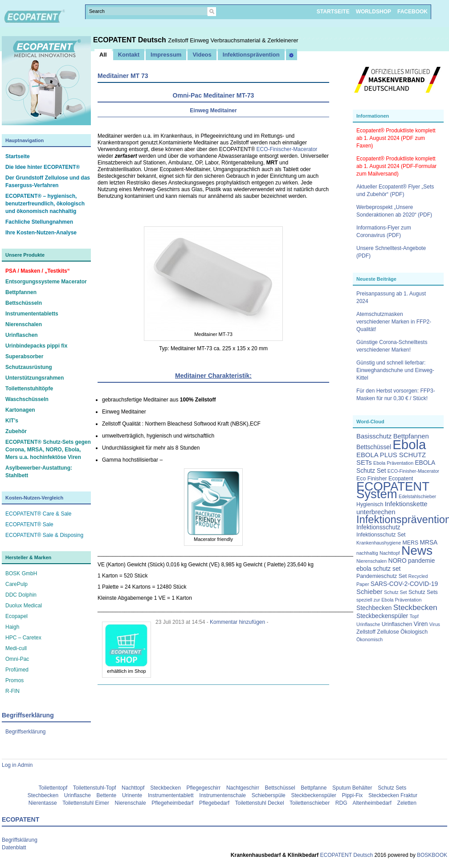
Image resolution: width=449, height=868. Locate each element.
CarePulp (16, 584)
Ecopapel (16, 616)
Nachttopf (133, 788)
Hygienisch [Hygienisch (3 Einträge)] (370, 504)
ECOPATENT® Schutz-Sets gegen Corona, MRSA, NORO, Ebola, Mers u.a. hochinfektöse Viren (48, 450)
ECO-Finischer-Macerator (287, 149)
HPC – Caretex (23, 638)
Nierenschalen (24, 324)
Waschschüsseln (27, 399)
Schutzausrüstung (29, 367)
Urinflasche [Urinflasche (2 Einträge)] (368, 624)
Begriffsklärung (20, 840)
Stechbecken (43, 795)
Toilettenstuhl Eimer (86, 803)
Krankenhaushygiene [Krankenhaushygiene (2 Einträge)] (379, 543)
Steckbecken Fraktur (393, 795)
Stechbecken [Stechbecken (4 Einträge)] (374, 608)
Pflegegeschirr (204, 788)
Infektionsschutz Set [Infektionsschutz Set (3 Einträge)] (381, 535)
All (103, 55)
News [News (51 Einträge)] (417, 551)
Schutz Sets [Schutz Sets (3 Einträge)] (423, 592)
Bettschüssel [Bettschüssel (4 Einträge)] (374, 447)
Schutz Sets (392, 788)
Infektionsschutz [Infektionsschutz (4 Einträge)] (378, 527)
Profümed (17, 670)
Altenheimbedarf (372, 803)
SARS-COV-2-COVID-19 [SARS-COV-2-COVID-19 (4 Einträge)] (404, 584)
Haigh (12, 627)
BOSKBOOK (431, 855)
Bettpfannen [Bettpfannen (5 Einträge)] (411, 436)
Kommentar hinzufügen (237, 622)
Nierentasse (43, 803)
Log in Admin (17, 765)
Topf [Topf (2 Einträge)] (414, 616)
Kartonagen (20, 410)
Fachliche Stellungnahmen (39, 222)
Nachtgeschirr (243, 788)
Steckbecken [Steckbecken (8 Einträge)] (415, 607)
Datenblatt (14, 848)
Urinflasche (78, 795)
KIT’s (12, 421)
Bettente (107, 795)
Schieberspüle (269, 795)
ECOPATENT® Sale (29, 524)
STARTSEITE (333, 12)
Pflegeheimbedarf (172, 803)
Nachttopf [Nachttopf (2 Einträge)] (390, 553)
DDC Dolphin (21, 595)
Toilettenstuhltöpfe (29, 389)
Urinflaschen (22, 335)
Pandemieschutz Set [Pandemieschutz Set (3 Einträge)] (382, 576)
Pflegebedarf (214, 803)
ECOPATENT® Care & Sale (38, 514)
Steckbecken (165, 788)
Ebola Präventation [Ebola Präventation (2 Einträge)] (393, 463)
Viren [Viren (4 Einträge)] (421, 624)
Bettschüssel (280, 788)
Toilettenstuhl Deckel (260, 803)
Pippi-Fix (353, 795)
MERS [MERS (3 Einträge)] (410, 543)
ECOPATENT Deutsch (131, 40)
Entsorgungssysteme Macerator (46, 282)
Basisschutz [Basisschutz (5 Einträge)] (374, 436)
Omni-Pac (17, 659)
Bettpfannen (21, 292)
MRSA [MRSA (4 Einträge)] (429, 542)
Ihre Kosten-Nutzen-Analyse (41, 233)
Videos (202, 55)
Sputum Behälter (352, 788)
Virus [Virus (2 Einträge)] (435, 624)
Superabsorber (24, 356)
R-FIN (12, 691)
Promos (14, 680)
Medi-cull (16, 648)
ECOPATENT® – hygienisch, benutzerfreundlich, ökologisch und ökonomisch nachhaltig (45, 204)
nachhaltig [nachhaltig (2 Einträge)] (367, 553)
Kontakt (129, 55)
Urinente (132, 795)
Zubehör (16, 431)
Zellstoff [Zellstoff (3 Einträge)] (366, 632)
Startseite (18, 156)
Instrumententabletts (32, 314)
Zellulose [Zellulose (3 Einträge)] (388, 632)
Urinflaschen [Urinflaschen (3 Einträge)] (397, 624)
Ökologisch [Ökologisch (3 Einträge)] (414, 632)
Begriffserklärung (26, 732)
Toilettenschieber (310, 803)
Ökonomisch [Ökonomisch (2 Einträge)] (369, 639)
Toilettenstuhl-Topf (95, 788)
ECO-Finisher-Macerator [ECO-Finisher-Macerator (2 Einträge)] (413, 471)
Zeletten (407, 803)
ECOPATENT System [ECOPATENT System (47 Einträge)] (393, 490)
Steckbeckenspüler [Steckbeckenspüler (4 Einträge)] (382, 616)
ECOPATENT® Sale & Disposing (44, 535)
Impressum (166, 55)
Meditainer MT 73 (123, 76)
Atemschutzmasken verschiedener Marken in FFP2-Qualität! (394, 322)
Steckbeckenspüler (313, 795)
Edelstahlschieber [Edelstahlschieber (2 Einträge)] (417, 496)
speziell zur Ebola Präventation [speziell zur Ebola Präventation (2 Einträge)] (389, 600)
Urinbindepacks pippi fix (36, 346)
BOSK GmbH (21, 573)
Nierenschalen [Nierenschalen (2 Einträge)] (371, 561)
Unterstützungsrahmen (35, 378)
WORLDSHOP (373, 12)
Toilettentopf (53, 788)
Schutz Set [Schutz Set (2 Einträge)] (396, 592)
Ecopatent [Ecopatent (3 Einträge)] (401, 479)
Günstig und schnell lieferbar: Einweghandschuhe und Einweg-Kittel (395, 370)
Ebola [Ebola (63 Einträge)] (409, 444)
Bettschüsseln (24, 303)
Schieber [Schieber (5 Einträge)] (369, 592)
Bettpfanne (314, 788)
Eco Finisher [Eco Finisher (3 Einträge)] (372, 479)
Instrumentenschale (222, 795)
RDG (341, 803)
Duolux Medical (24, 606)
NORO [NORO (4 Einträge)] (397, 561)
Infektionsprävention (251, 55)
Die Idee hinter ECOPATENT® (43, 167)
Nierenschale (131, 803)
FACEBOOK (412, 12)
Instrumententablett (171, 795)
